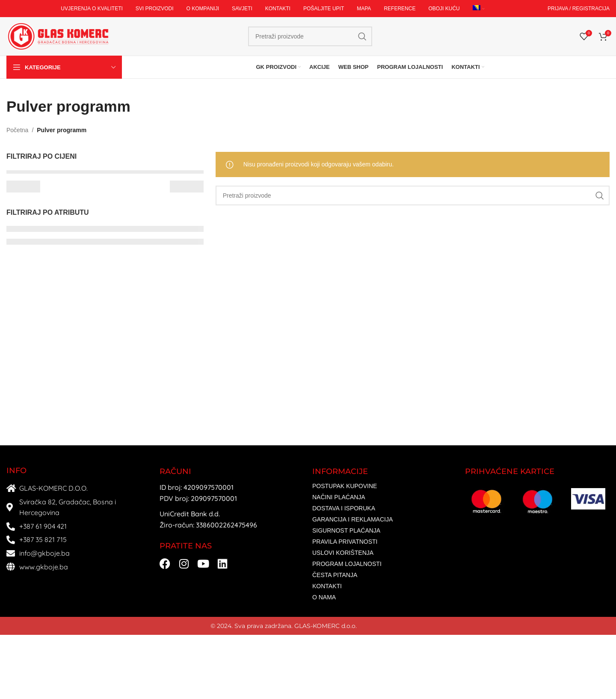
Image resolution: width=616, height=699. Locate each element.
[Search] (310, 36)
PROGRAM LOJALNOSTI (347, 564)
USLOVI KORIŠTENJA (343, 553)
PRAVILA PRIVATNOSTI (345, 542)
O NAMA (324, 597)
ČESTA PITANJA (335, 575)
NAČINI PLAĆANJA (339, 497)
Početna (17, 130)
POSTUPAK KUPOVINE (345, 486)
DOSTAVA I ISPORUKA (344, 508)
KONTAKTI (327, 586)
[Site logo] (58, 36)
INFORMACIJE (340, 471)
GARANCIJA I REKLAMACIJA (352, 519)
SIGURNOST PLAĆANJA (346, 530)
